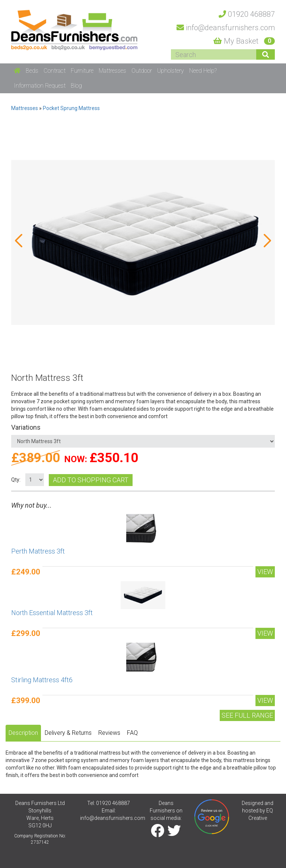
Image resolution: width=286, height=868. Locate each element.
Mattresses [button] (112, 71)
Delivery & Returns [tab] (68, 733)
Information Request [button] (40, 86)
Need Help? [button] (203, 71)
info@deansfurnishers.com (113, 818)
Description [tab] (23, 733)
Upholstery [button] (171, 71)
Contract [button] (55, 71)
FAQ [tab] (132, 733)
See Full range (247, 715)
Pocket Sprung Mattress (71, 108)
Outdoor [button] (142, 71)
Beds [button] (32, 71)
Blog (76, 86)
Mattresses (25, 108)
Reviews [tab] (109, 733)
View (265, 572)
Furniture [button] (82, 71)
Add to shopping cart (91, 480)
